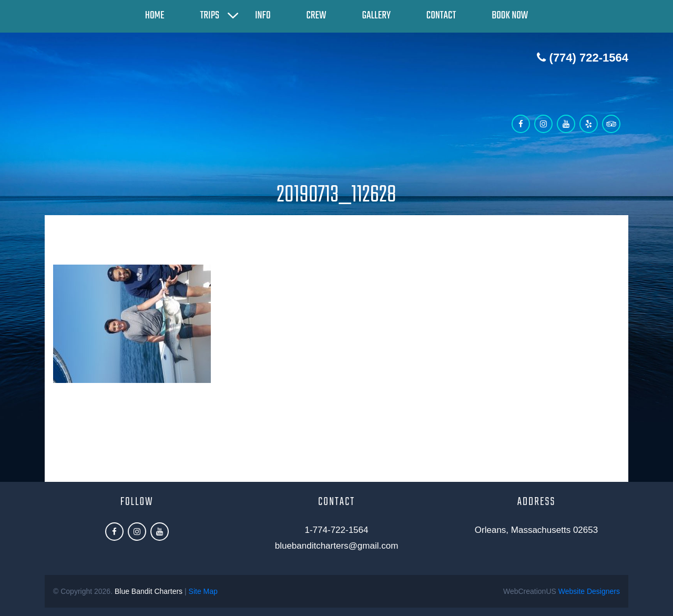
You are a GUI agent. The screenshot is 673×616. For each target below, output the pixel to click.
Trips (210, 16)
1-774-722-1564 (337, 530)
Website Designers (589, 591)
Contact (441, 16)
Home (155, 16)
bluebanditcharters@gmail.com (337, 546)
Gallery (376, 16)
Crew (317, 16)
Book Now (510, 16)
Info (263, 16)
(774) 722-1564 (583, 58)
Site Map (203, 591)
